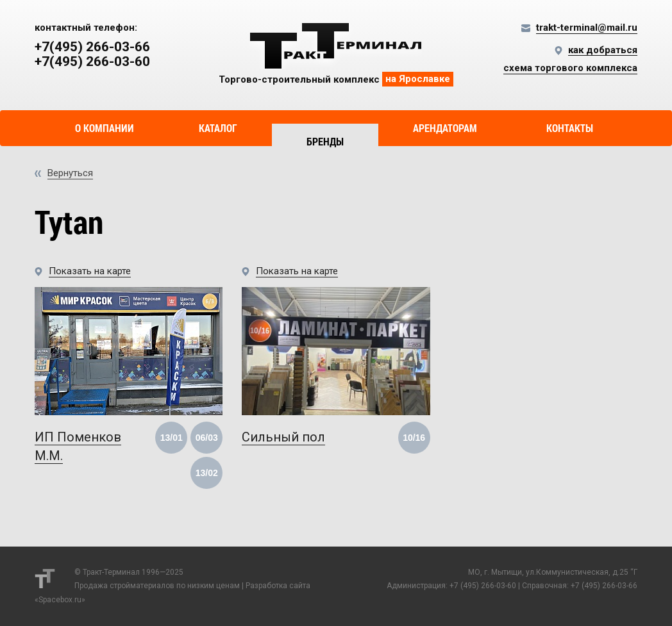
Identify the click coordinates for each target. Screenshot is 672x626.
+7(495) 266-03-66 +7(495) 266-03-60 (92, 54)
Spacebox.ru (60, 600)
